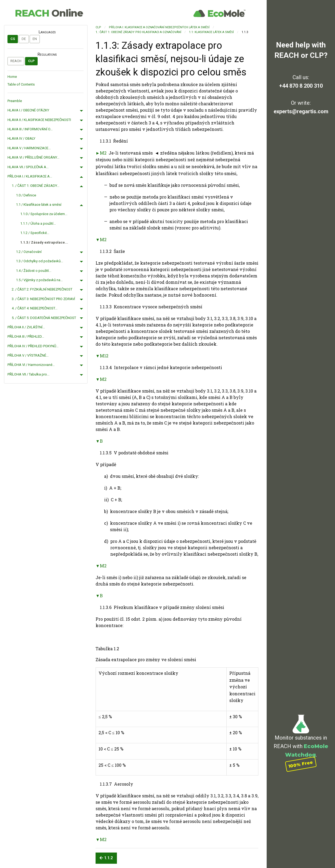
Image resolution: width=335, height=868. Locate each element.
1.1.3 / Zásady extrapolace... (44, 242)
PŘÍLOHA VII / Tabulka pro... (28, 374)
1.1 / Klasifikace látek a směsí (39, 205)
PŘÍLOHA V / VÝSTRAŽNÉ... (28, 355)
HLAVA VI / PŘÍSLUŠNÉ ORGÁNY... (33, 157)
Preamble (15, 101)
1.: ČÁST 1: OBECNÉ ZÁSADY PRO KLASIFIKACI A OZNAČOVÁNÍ (138, 32)
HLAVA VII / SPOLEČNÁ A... (28, 167)
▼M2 (101, 239)
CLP (31, 61)
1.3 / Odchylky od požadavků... (40, 261)
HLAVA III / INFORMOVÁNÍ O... (30, 129)
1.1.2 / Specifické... (35, 233)
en (35, 39)
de (24, 39)
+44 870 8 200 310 (301, 86)
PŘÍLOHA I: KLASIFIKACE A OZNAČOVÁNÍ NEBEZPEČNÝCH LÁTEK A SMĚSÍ (159, 27)
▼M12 (102, 356)
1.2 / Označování (29, 252)
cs (13, 39)
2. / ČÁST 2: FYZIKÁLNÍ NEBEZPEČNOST (42, 289)
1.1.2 (106, 858)
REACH (49, 13)
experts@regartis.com (301, 111)
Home (12, 77)
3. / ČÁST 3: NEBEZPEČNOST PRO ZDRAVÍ (43, 299)
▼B (99, 441)
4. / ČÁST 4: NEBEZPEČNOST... (35, 308)
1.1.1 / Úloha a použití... (38, 223)
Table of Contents (21, 84)
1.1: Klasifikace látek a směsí (211, 32)
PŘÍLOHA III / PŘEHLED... (26, 336)
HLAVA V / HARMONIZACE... (29, 148)
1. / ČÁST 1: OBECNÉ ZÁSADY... (36, 186)
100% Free (301, 764)
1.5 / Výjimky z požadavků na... (39, 280)
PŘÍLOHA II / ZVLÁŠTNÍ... (26, 327)
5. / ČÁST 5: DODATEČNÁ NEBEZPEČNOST (44, 318)
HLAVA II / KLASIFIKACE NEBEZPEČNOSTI (39, 120)
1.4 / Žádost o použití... (34, 271)
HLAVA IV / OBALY (21, 138)
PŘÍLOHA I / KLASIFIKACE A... (30, 176)
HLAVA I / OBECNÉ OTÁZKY (28, 110)
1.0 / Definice (26, 195)
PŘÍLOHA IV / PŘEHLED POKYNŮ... (33, 346)
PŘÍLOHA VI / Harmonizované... (31, 365)
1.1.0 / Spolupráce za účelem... (44, 214)
